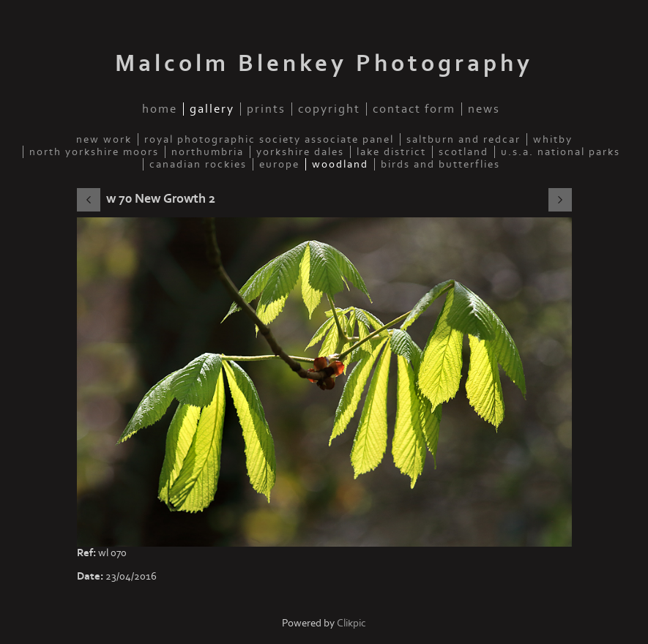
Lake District (391, 152)
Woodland (340, 164)
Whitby (553, 139)
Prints (266, 109)
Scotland (463, 152)
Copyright (329, 109)
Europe (279, 164)
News (484, 109)
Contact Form (414, 109)
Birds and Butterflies (440, 164)
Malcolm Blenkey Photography (324, 64)
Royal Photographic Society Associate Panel (269, 139)
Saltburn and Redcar (463, 139)
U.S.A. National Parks (561, 152)
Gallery (212, 109)
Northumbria (208, 152)
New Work (104, 139)
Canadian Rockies (198, 164)
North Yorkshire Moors (94, 152)
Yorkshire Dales (300, 152)
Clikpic (351, 623)
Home (160, 109)
